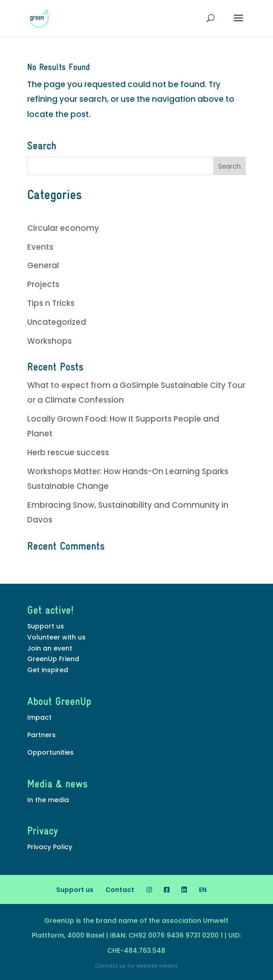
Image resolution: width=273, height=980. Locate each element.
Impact (39, 717)
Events (40, 247)
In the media (48, 800)
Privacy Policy (50, 847)
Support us (46, 626)
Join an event (50, 648)
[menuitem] (203, 890)
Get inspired (48, 670)
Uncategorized (57, 322)
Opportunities (50, 752)
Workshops (49, 341)
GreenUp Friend (53, 659)
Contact (120, 890)
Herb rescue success (68, 452)
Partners (41, 735)
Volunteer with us (56, 637)
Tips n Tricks (51, 303)
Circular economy (63, 228)
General (43, 265)
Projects (43, 284)
